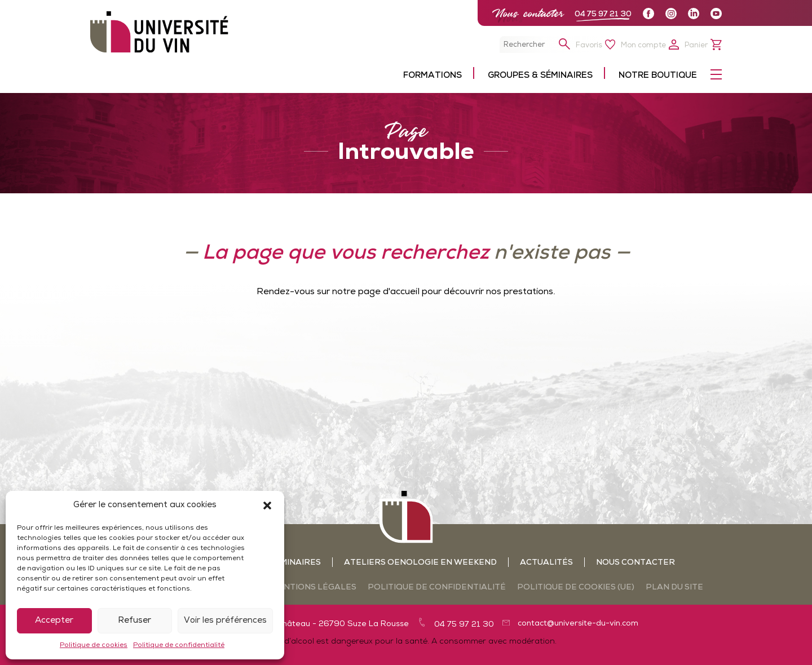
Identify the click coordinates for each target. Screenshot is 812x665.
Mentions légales (314, 588)
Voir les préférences (225, 621)
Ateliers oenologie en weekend (420, 563)
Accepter (54, 621)
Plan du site (674, 588)
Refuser (134, 621)
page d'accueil (389, 292)
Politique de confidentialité (179, 645)
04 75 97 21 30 (603, 14)
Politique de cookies (94, 645)
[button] (267, 506)
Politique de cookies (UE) (576, 588)
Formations (433, 76)
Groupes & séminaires (540, 76)
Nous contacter (528, 13)
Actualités (546, 563)
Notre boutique (658, 76)
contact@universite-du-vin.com (578, 624)
